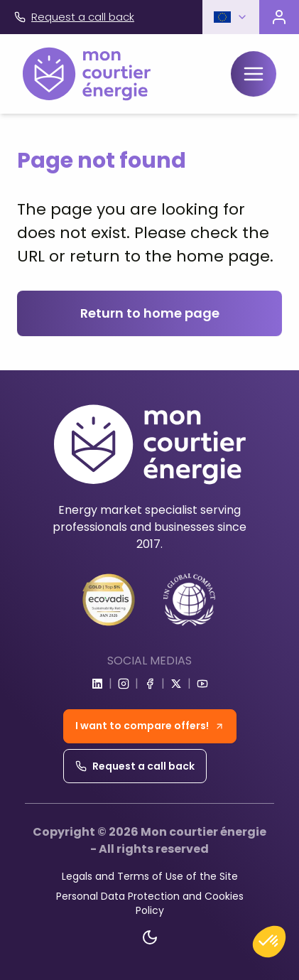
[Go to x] (176, 684)
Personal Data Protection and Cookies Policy (150, 903)
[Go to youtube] (202, 684)
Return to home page (150, 313)
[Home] (87, 74)
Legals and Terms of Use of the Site (150, 876)
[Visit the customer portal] (279, 17)
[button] (231, 17)
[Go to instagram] (124, 684)
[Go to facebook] (150, 684)
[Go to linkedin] (97, 684)
